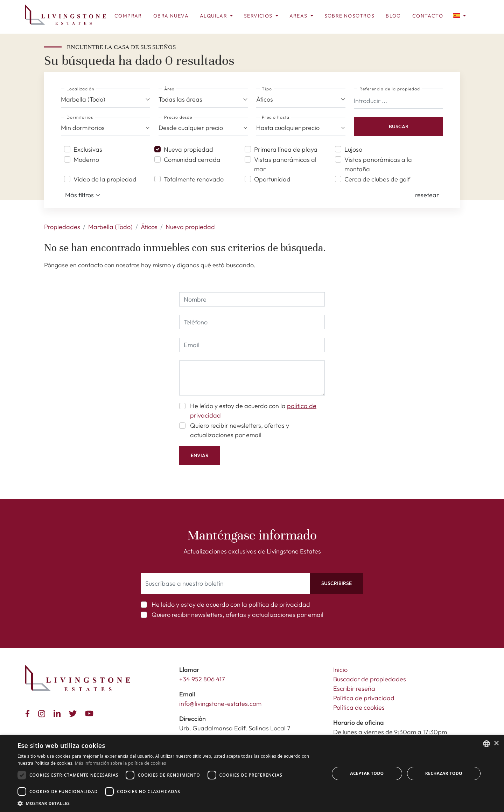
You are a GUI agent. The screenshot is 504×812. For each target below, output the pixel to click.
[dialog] (252, 773)
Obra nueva (171, 16)
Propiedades (62, 227)
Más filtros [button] (83, 195)
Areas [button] (299, 16)
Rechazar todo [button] (444, 773)
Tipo (267, 89)
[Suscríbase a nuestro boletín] (225, 583)
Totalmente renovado (194, 179)
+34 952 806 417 (202, 679)
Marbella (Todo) (110, 227)
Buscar (399, 126)
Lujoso (353, 149)
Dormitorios (80, 117)
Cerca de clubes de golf (377, 179)
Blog (393, 16)
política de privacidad (279, 604)
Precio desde (178, 117)
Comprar (128, 16)
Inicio (340, 670)
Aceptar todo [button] (367, 773)
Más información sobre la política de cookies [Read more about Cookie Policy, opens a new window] (121, 763)
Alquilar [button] (214, 16)
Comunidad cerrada (192, 160)
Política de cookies (359, 707)
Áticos (149, 227)
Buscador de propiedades (370, 679)
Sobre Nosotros (350, 16)
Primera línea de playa (286, 149)
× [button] (496, 744)
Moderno (86, 160)
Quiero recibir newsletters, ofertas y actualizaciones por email (240, 430)
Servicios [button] (259, 16)
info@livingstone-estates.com (220, 704)
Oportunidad (272, 179)
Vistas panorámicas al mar (285, 164)
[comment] (252, 378)
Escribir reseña (354, 689)
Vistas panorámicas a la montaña (378, 164)
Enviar (200, 455)
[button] (460, 15)
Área (169, 89)
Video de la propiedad (105, 179)
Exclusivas (88, 149)
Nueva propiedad (188, 149)
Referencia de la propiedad (390, 89)
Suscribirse (337, 583)
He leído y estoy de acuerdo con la (253, 411)
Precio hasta (276, 117)
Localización (80, 89)
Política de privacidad (364, 698)
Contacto (428, 16)
